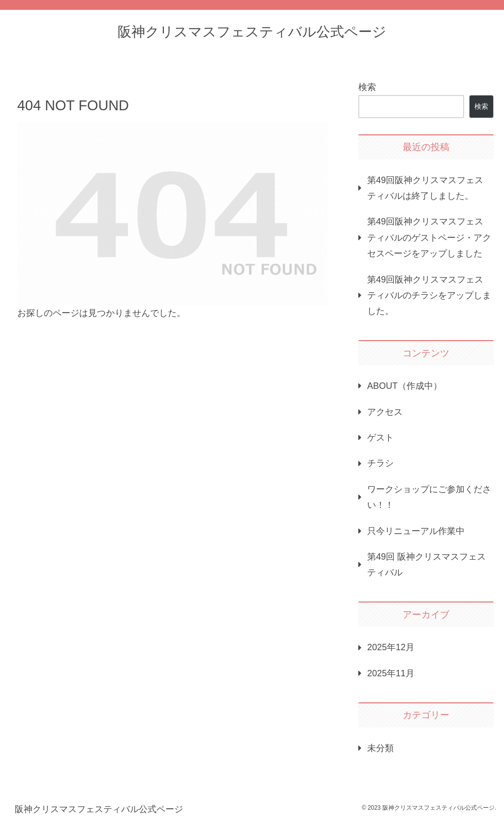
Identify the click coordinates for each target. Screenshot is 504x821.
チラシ (380, 463)
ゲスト (380, 438)
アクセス (385, 412)
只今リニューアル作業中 (416, 531)
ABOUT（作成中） (405, 386)
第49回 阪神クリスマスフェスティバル (426, 565)
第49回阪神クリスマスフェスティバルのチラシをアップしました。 (429, 296)
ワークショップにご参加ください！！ (429, 497)
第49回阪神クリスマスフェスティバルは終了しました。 (425, 188)
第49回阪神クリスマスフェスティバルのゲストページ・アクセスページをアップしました (429, 237)
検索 (367, 87)
